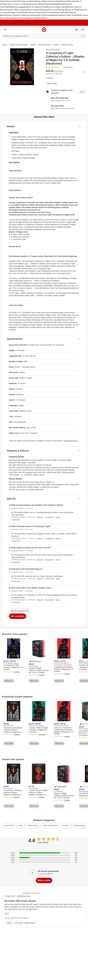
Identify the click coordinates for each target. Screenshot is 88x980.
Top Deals (31, 15)
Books (33, 45)
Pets (59, 10)
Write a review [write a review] (44, 880)
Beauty (61, 4)
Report (58, 517)
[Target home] (44, 30)
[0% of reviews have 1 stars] (44, 862)
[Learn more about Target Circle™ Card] (66, 99)
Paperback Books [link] (80, 825)
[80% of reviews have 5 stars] (44, 853)
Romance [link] (66, 825)
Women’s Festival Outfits (15, 15)
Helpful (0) (40, 517)
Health (7, 7)
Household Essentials (44, 4)
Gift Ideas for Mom (25, 1)
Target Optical (16, 12)
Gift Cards (53, 10)
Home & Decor (66, 1)
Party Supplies (33, 10)
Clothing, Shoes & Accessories (47, 1)
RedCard (22, 18)
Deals (25, 12)
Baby (56, 4)
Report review (30, 923)
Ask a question (18, 616)
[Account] (76, 30)
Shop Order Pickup (69, 15)
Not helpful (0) (50, 517)
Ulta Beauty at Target (70, 10)
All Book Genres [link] (33, 825)
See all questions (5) (19, 611)
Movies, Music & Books (19, 45)
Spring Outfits (59, 12)
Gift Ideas (44, 10)
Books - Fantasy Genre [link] (50, 825)
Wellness (14, 7)
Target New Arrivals (9, 1)
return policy (20, 490)
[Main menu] (5, 30)
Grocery (31, 4)
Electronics (51, 7)
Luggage (22, 7)
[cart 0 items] (83, 30)
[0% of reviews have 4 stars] (44, 855)
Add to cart (52, 83)
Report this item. (71, 441)
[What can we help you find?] (44, 36)
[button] (35, 661)
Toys (44, 7)
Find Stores (42, 18)
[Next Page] (86, 661)
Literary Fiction (67, 45)
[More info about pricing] (84, 72)
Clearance (32, 12)
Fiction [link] (21, 825)
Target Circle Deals (43, 15)
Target (4, 45)
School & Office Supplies (16, 10)
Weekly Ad (56, 15)
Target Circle (32, 18)
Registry (15, 18)
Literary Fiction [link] (9, 825)
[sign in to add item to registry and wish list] (82, 92)
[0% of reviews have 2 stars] (44, 860)
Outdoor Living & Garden (16, 4)
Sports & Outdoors (34, 7)
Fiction (56, 45)
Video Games (62, 7)
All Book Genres (45, 45)
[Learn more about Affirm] (66, 107)
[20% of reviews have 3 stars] (44, 857)
